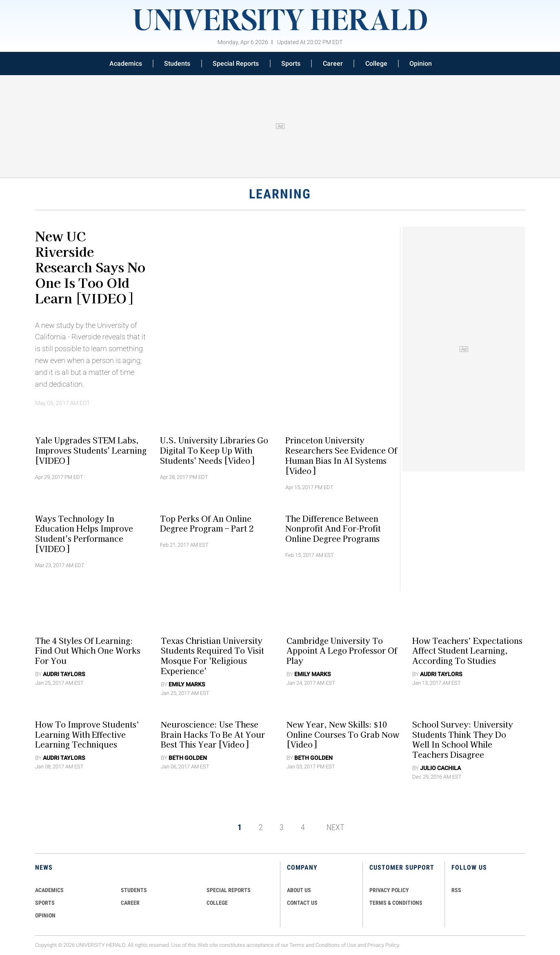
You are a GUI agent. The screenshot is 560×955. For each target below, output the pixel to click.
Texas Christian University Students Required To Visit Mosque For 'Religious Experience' (212, 655)
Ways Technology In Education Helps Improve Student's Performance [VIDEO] (84, 533)
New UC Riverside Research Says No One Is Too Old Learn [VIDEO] (90, 267)
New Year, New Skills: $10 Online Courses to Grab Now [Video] (343, 734)
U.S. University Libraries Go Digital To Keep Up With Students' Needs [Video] (214, 450)
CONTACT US (302, 903)
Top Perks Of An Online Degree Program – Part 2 (207, 523)
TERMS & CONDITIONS (396, 903)
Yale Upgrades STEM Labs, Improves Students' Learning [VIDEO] (91, 450)
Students (177, 63)
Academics (126, 63)
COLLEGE (217, 903)
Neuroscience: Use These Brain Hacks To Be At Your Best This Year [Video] (213, 734)
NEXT (335, 827)
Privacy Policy (383, 945)
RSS (456, 890)
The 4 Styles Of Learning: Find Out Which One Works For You (88, 650)
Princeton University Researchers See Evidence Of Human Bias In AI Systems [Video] (341, 455)
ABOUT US (299, 890)
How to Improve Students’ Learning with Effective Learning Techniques (87, 734)
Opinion (421, 63)
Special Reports (236, 63)
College (376, 63)
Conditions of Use (336, 945)
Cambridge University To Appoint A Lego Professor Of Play (342, 650)
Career (333, 63)
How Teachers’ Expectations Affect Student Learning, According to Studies (467, 650)
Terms (297, 945)
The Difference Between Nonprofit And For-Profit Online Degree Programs (333, 528)
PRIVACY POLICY (389, 890)
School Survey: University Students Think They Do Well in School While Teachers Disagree (463, 739)
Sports (291, 63)
